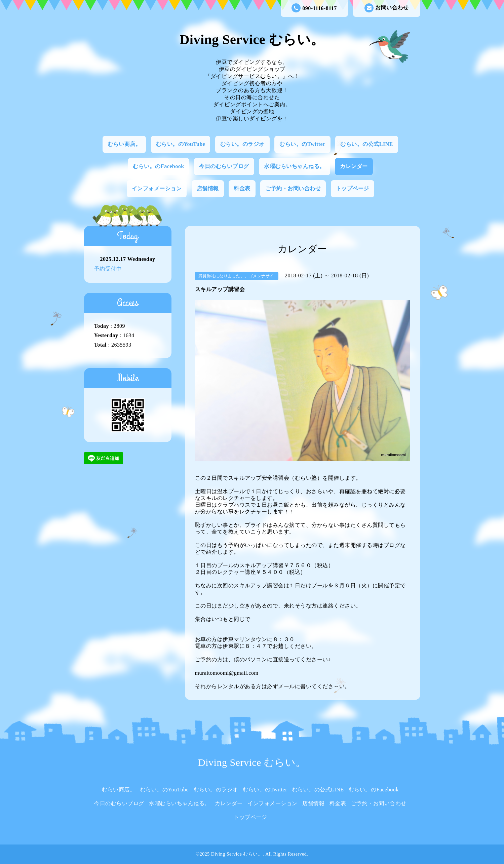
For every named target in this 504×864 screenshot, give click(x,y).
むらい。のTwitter (302, 144)
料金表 (242, 188)
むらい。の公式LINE (367, 144)
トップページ (353, 188)
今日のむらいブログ (224, 166)
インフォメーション (157, 188)
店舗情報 (208, 188)
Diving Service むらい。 (252, 40)
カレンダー (354, 166)
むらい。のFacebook (158, 166)
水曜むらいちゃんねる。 (295, 166)
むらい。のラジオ (242, 144)
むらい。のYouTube (181, 144)
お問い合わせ (386, 8)
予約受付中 (108, 269)
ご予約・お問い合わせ (293, 188)
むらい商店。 (124, 144)
